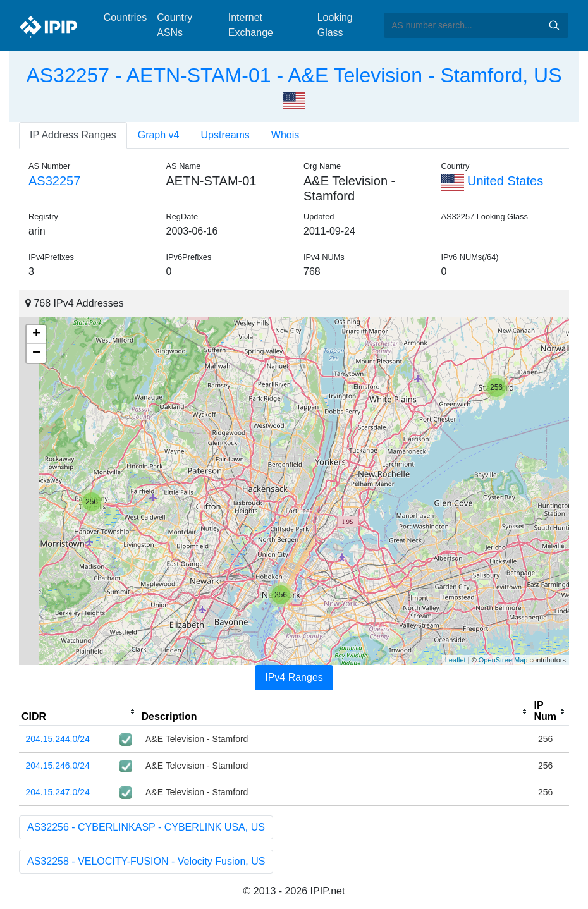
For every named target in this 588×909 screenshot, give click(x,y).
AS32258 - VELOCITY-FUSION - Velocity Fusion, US (146, 861)
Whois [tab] (285, 135)
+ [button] (36, 334)
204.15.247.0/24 (58, 792)
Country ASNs (175, 25)
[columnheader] (79, 712)
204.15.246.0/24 (58, 766)
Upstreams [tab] (225, 135)
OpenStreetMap (503, 660)
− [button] (36, 353)
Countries (125, 17)
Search (554, 25)
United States (493, 181)
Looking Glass (335, 25)
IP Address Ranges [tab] (73, 135)
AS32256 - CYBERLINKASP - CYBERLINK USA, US (146, 827)
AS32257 (54, 181)
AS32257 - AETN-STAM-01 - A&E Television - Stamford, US (294, 75)
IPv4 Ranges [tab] (294, 677)
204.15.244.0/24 (58, 739)
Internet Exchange (251, 25)
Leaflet (456, 660)
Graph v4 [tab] (159, 135)
